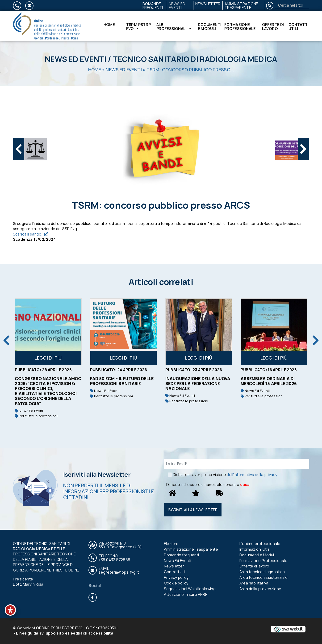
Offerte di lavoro (273, 26)
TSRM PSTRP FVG (139, 26)
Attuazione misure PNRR (186, 594)
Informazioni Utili (254, 549)
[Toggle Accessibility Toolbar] (10, 610)
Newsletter (208, 4)
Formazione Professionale (240, 26)
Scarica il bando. (28, 234)
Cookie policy (176, 583)
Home (109, 25)
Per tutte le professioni (36, 416)
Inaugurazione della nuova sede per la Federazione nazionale (198, 383)
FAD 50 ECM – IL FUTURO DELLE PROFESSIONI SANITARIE (122, 381)
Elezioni (171, 544)
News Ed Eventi (177, 6)
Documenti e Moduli (210, 26)
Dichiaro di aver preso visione (225, 475)
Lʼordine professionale (260, 544)
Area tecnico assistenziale (264, 577)
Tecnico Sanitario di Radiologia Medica (195, 59)
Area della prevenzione (260, 589)
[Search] (292, 5)
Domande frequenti (153, 6)
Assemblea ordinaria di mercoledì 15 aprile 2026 (269, 381)
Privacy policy (176, 577)
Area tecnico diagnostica (262, 572)
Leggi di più (48, 358)
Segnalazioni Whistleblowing (190, 589)
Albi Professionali (174, 26)
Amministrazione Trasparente (241, 6)
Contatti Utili (299, 26)
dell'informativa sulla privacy (252, 475)
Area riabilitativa (254, 583)
